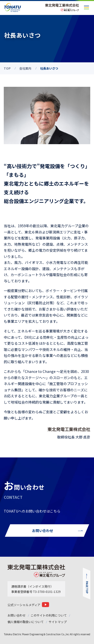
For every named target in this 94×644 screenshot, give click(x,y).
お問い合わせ (17, 615)
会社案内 (25, 68)
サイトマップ (58, 622)
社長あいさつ (49, 68)
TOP (7, 68)
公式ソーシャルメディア (24, 605)
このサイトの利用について (49, 615)
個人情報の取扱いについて (26, 622)
